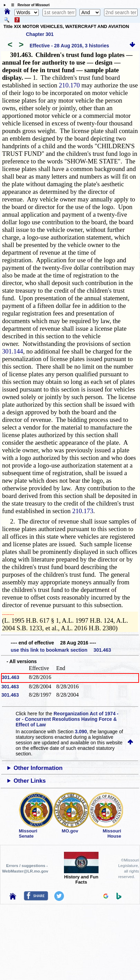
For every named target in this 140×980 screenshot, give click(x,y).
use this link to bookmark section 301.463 (61, 650)
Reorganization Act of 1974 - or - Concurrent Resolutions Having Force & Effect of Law (67, 719)
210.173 (83, 511)
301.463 (11, 677)
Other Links (30, 781)
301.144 (13, 351)
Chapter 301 (40, 34)
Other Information (38, 768)
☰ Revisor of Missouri (29, 5)
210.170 (69, 85)
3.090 (81, 732)
